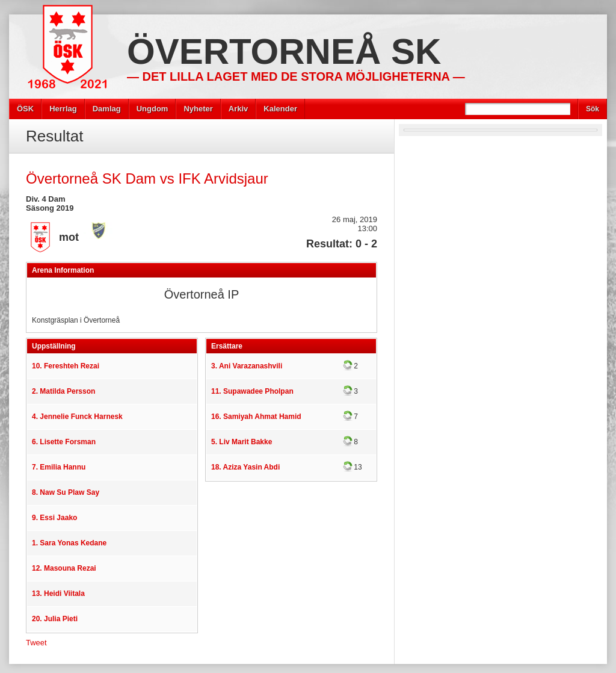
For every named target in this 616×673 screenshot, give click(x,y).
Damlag (107, 109)
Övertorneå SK (284, 51)
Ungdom (152, 109)
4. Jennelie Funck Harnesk (77, 417)
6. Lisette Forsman (64, 442)
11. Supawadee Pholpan (252, 391)
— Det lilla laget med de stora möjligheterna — (296, 76)
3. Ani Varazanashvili (247, 366)
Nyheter (198, 109)
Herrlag (63, 109)
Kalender (280, 109)
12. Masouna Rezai (64, 568)
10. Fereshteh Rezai (66, 366)
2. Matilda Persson (63, 391)
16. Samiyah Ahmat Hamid (256, 417)
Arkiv (239, 109)
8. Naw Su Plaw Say (66, 492)
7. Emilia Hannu (59, 467)
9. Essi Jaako (54, 518)
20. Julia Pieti (55, 619)
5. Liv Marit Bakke (242, 442)
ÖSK (25, 109)
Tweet (36, 643)
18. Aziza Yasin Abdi (245, 467)
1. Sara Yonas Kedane (69, 543)
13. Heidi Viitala (58, 594)
